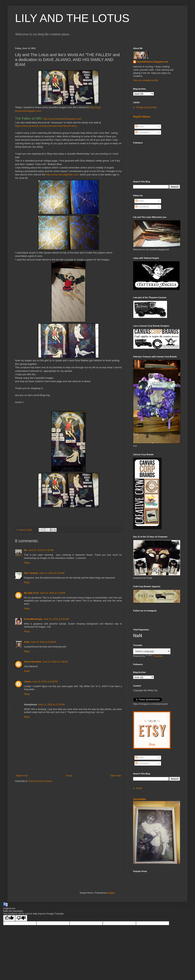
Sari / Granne (31, 573)
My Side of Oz (31, 593)
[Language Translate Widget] (152, 651)
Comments (142, 132)
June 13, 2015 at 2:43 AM (53, 593)
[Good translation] (9, 918)
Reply (27, 563)
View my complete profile (146, 80)
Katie (27, 642)
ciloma (28, 682)
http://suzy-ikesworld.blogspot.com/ (62, 119)
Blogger (111, 893)
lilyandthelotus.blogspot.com (153, 62)
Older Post (116, 776)
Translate (154, 656)
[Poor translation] (21, 918)
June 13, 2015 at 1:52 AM (41, 550)
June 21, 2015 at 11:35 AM (51, 705)
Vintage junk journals (146, 107)
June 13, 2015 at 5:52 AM (56, 619)
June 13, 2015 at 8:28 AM (43, 642)
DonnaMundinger (33, 619)
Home (69, 776)
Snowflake (140, 799)
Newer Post (22, 776)
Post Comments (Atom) (40, 781)
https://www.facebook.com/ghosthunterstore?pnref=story (46, 126)
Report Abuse (142, 117)
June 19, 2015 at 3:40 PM (45, 682)
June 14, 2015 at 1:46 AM (55, 662)
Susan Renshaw (33, 662)
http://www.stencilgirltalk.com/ (62, 175)
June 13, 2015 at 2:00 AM (52, 573)
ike (26, 550)
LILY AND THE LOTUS (72, 18)
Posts (139, 127)
